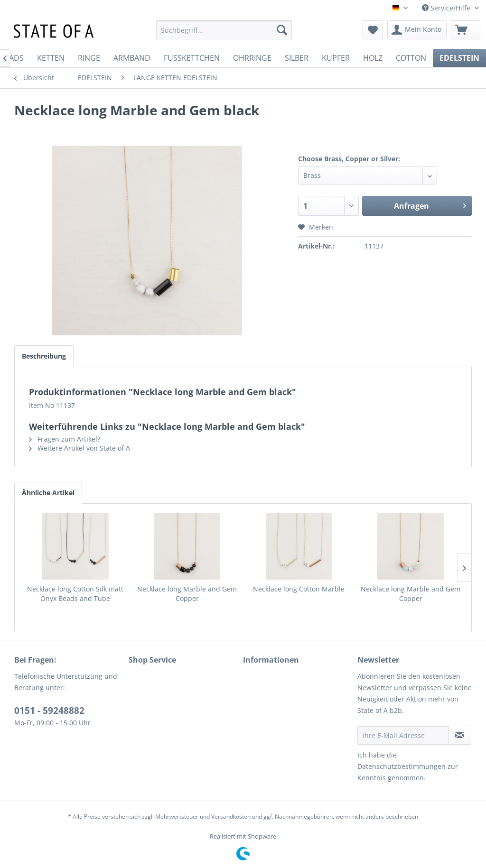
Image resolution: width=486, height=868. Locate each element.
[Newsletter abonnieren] (460, 735)
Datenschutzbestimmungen (402, 766)
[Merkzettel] (373, 30)
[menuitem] (224, 30)
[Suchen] (282, 30)
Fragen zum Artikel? (65, 439)
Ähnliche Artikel (48, 493)
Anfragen (430, 205)
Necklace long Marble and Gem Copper (187, 594)
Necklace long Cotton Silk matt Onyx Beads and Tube (75, 594)
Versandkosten (231, 817)
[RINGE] (89, 58)
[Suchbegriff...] (224, 30)
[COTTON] (411, 58)
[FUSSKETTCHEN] (192, 58)
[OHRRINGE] (252, 58)
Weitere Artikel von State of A (79, 448)
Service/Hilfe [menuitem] (447, 8)
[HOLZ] (373, 58)
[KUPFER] (336, 58)
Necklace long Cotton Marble (299, 589)
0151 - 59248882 (49, 711)
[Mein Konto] (417, 30)
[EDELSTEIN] (459, 58)
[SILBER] (297, 58)
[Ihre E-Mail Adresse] (403, 735)
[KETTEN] (51, 58)
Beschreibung (44, 356)
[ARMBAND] (132, 58)
